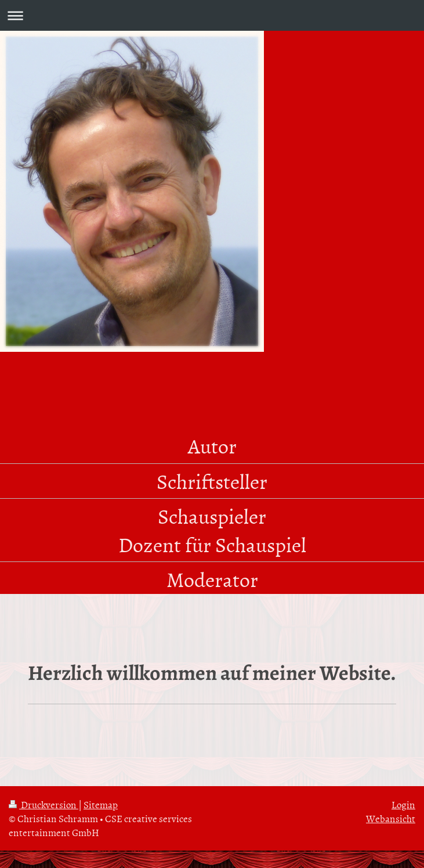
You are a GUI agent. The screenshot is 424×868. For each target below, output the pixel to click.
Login (403, 804)
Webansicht (391, 818)
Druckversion (44, 804)
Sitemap (101, 804)
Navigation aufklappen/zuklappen (212, 15)
